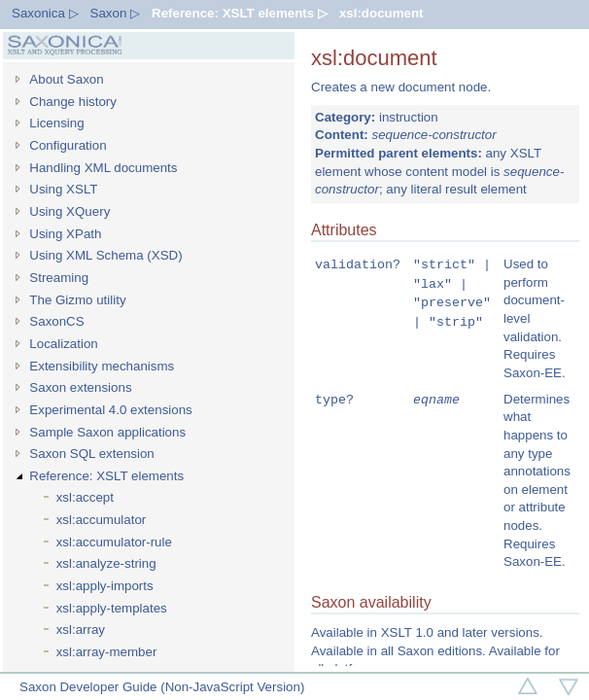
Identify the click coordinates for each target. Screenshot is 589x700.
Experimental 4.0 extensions (110, 410)
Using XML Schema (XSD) (105, 255)
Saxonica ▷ (45, 13)
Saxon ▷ (116, 13)
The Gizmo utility (77, 300)
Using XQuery (69, 211)
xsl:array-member (107, 652)
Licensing (56, 123)
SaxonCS (56, 321)
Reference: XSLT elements (106, 476)
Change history (73, 102)
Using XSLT (63, 189)
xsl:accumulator (102, 520)
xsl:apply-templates (112, 608)
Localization (63, 344)
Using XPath (65, 234)
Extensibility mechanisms (102, 366)
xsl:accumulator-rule (114, 542)
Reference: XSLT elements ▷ (240, 13)
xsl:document (381, 13)
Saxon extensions (80, 387)
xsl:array (81, 630)
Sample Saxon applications (107, 432)
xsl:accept (85, 497)
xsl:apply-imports (105, 586)
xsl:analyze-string (106, 563)
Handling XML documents (103, 168)
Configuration (68, 145)
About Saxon (66, 79)
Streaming (59, 278)
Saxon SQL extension (91, 454)
